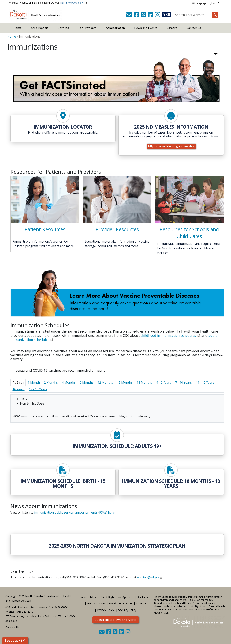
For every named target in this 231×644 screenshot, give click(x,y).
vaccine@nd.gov (148, 577)
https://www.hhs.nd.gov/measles (171, 146)
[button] (129, 16)
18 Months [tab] (144, 382)
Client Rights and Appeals (116, 597)
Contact (141, 603)
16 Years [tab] (19, 389)
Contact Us (12, 627)
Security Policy (127, 610)
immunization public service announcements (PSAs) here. (75, 512)
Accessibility (89, 597)
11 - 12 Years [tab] (205, 382)
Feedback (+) (15, 640)
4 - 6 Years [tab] (164, 382)
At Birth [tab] (18, 382)
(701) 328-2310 (24, 612)
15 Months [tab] (125, 382)
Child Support (40, 28)
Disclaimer (143, 597)
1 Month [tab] (34, 382)
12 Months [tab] (105, 382)
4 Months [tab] (69, 382)
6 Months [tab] (87, 382)
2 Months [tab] (51, 382)
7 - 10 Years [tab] (183, 382)
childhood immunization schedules (169, 335)
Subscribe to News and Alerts (115, 620)
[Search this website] (215, 15)
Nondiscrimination (120, 603)
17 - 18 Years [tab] (38, 389)
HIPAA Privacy (96, 603)
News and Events (146, 28)
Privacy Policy (106, 610)
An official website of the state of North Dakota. (46, 3)
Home (18, 28)
